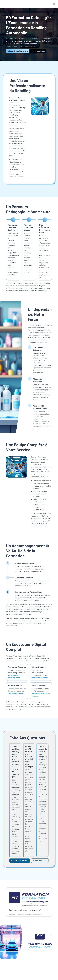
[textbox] (29, 4)
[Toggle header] (54, 4)
